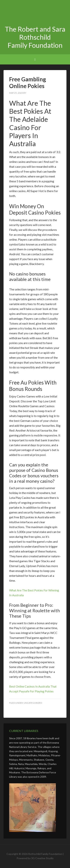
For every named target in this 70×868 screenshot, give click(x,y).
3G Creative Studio (42, 858)
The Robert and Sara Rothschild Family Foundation (35, 13)
